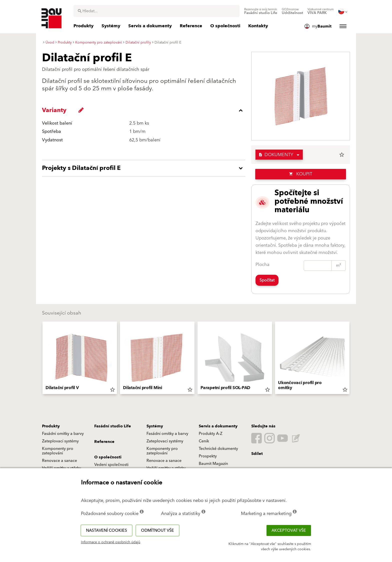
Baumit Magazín (213, 464)
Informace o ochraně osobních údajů (111, 542)
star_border (342, 155)
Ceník (204, 441)
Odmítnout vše (157, 530)
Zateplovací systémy (60, 441)
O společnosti (108, 457)
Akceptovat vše (289, 530)
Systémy (155, 426)
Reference (104, 442)
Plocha (262, 265)
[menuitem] (261, 11)
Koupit (301, 174)
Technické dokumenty (218, 449)
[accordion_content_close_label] (145, 110)
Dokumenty (276, 155)
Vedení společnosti (111, 465)
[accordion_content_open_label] (145, 168)
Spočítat (267, 280)
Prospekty (208, 456)
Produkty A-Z (210, 434)
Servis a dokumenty (218, 426)
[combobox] (156, 11)
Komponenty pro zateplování (58, 451)
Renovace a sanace (59, 461)
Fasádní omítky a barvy (63, 434)
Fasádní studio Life (113, 426)
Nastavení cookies (106, 530)
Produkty (51, 426)
